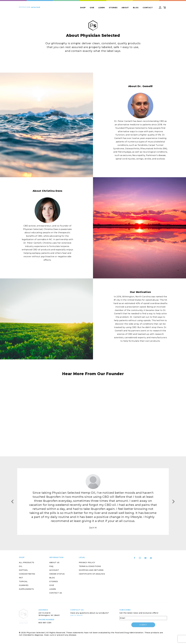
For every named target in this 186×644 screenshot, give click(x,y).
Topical (23, 581)
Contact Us (56, 593)
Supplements (26, 589)
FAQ (51, 566)
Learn (102, 8)
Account (54, 570)
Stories (113, 8)
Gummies (24, 585)
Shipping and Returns (91, 570)
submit (143, 625)
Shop (83, 8)
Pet (21, 578)
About (125, 8)
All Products (27, 563)
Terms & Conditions (90, 566)
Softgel (23, 570)
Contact (148, 8)
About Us (54, 563)
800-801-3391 (45, 623)
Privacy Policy (87, 563)
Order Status (57, 574)
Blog (136, 8)
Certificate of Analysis (92, 574)
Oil (21, 566)
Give (92, 8)
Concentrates (27, 574)
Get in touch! (76, 615)
